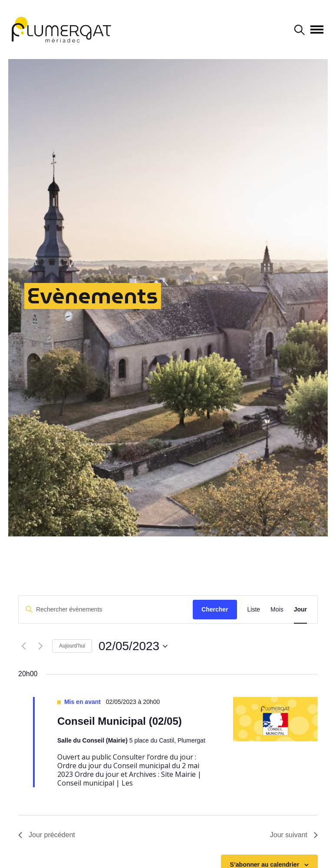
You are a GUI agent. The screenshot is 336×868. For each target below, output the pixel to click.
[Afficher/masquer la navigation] (317, 30)
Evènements (93, 296)
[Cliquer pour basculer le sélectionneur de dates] (133, 646)
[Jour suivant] (40, 646)
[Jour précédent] (23, 646)
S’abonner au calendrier (265, 865)
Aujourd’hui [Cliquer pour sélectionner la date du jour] (72, 646)
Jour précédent (47, 835)
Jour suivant (294, 835)
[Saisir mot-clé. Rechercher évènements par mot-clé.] (106, 610)
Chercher (215, 609)
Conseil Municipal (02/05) (120, 721)
